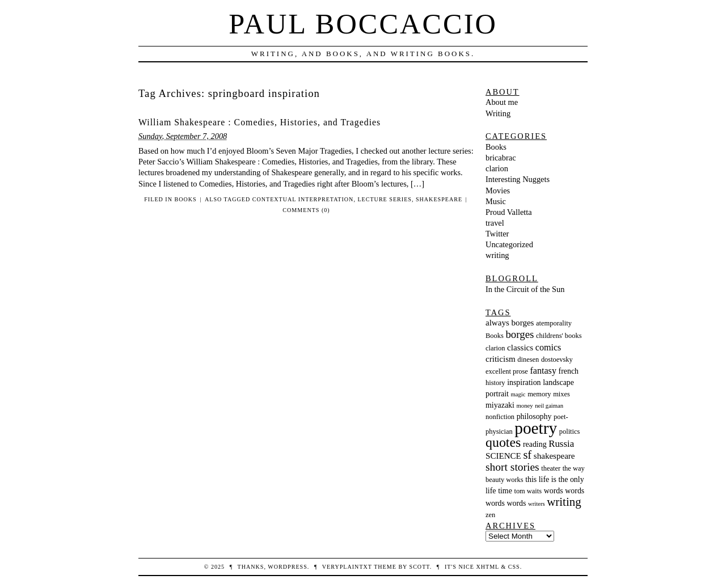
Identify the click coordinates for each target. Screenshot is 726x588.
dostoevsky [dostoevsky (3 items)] (557, 359)
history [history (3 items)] (495, 383)
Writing (498, 113)
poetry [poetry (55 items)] (536, 428)
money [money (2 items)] (525, 406)
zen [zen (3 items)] (490, 515)
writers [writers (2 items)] (537, 504)
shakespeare (439, 199)
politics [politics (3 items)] (570, 432)
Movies (498, 191)
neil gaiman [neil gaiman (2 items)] (549, 406)
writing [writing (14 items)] (564, 502)
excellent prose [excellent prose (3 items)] (507, 371)
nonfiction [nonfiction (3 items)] (500, 417)
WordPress (287, 567)
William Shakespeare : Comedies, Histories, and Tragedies (259, 122)
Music (496, 201)
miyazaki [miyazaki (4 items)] (500, 405)
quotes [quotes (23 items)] (503, 442)
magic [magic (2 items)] (518, 394)
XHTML (487, 567)
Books (186, 199)
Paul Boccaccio (363, 24)
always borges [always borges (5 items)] (510, 323)
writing (497, 255)
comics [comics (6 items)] (548, 347)
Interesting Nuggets (518, 179)
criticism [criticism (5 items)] (501, 359)
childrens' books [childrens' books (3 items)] (559, 336)
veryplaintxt (347, 567)
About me (502, 102)
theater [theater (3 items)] (551, 468)
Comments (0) (306, 210)
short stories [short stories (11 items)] (512, 467)
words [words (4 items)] (554, 491)
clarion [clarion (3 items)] (495, 348)
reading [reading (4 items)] (535, 444)
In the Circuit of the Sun (525, 289)
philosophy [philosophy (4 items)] (534, 416)
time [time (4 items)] (505, 491)
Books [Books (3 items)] (495, 336)
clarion (497, 168)
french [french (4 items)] (569, 371)
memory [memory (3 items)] (539, 394)
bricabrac (501, 158)
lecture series (384, 199)
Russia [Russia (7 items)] (561, 444)
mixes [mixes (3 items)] (562, 394)
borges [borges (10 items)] (520, 334)
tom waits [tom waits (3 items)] (528, 491)
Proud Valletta (509, 212)
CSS (514, 567)
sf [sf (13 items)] (527, 455)
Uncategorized (509, 244)
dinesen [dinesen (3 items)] (528, 359)
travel (495, 223)
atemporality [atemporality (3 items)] (554, 323)
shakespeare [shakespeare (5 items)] (554, 456)
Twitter (497, 234)
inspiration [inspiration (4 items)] (524, 382)
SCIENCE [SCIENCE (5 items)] (503, 456)
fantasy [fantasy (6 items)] (543, 371)
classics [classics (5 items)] (520, 348)
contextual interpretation (303, 199)
